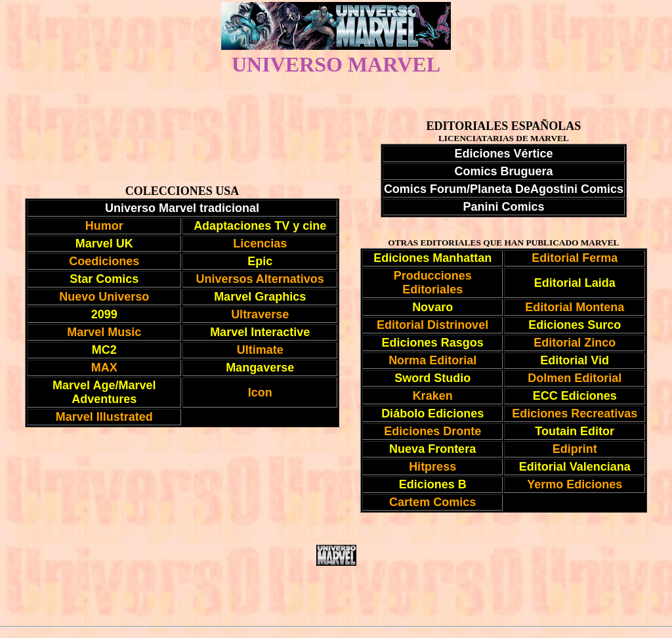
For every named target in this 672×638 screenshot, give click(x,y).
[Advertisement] (336, 596)
